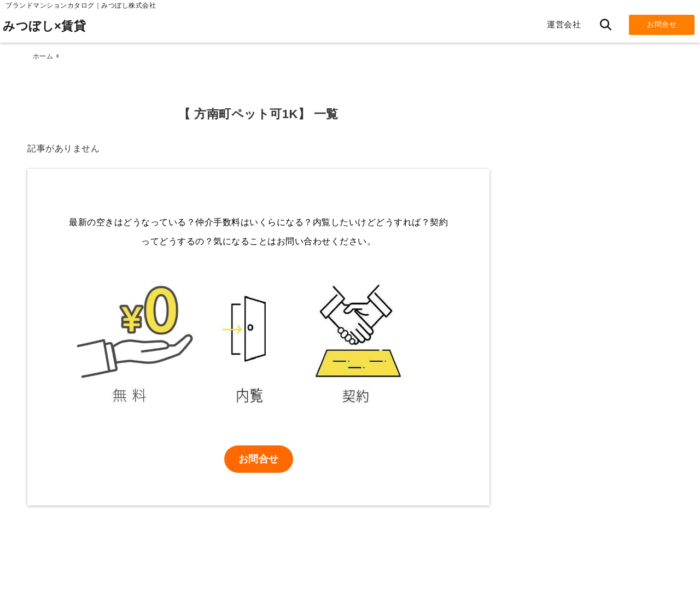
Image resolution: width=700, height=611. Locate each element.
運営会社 (564, 24)
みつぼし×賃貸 (44, 26)
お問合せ (662, 24)
